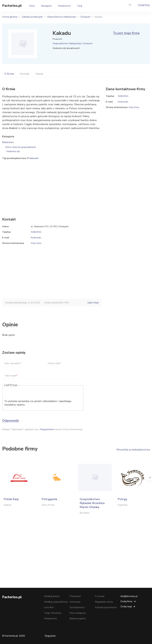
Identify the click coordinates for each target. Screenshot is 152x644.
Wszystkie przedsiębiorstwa (133, 450)
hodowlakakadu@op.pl (43, 238)
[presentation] (27, 394)
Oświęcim (85, 17)
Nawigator (46, 6)
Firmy (32, 6)
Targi (80, 6)
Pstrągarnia (49, 499)
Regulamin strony (104, 602)
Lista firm (49, 607)
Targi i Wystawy (53, 613)
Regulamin (50, 636)
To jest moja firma (126, 33)
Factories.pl (12, 6)
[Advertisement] (52, 184)
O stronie (100, 596)
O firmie (9, 74)
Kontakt (25, 74)
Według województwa (56, 602)
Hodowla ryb (13, 151)
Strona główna (10, 17)
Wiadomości (64, 6)
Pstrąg (122, 499)
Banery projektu (78, 619)
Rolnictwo (8, 142)
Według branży (52, 596)
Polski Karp (11, 499)
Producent (33, 158)
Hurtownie (75, 602)
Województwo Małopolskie (62, 17)
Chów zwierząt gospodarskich (20, 147)
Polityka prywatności (106, 607)
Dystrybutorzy (77, 607)
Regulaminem (47, 429)
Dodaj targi (126, 607)
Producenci (75, 596)
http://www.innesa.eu (42, 243)
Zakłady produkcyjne (32, 17)
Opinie (39, 74)
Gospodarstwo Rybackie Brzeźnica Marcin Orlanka (92, 503)
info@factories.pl (129, 596)
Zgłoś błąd (93, 303)
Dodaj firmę (144, 5)
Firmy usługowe (78, 613)
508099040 (37, 232)
